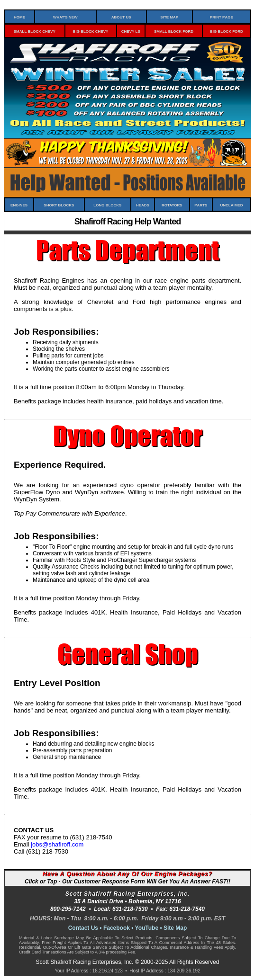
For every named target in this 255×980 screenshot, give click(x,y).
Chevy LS (131, 31)
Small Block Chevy (35, 31)
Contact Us (83, 928)
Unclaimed (231, 205)
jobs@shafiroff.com (57, 844)
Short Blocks (59, 205)
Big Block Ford (227, 31)
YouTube (147, 928)
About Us (121, 17)
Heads (143, 205)
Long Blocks (107, 205)
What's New (65, 17)
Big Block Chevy (91, 31)
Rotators (172, 205)
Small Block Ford (174, 31)
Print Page (222, 17)
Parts (201, 205)
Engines (19, 205)
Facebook (117, 928)
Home (19, 17)
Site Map (169, 17)
